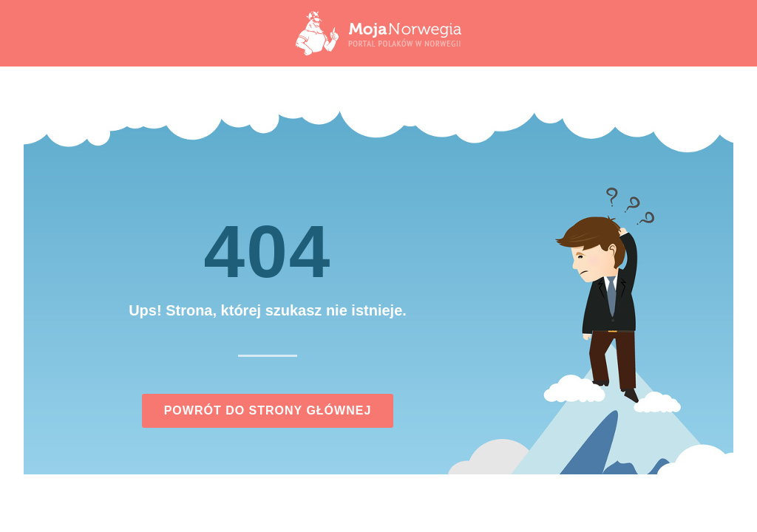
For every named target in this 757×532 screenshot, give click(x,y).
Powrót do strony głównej (268, 410)
